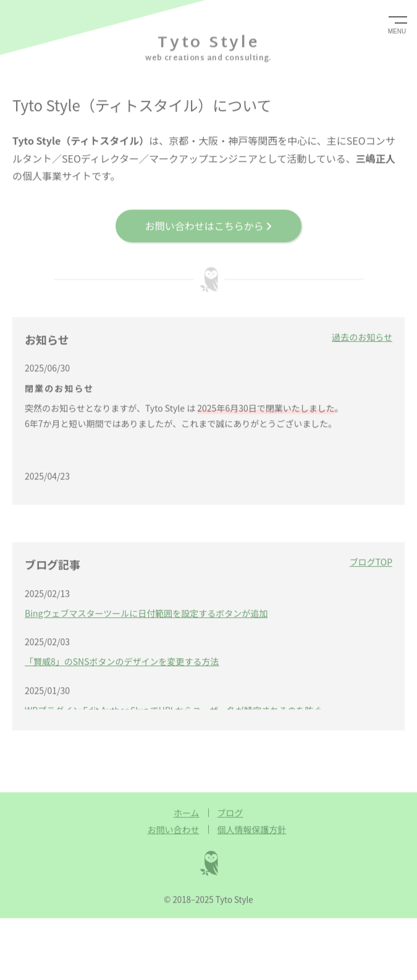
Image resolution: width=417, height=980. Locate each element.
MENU (397, 31)
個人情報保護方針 (252, 829)
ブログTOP (371, 561)
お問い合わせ (174, 829)
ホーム (187, 812)
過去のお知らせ (362, 336)
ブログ (230, 812)
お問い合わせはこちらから (209, 225)
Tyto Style (208, 42)
